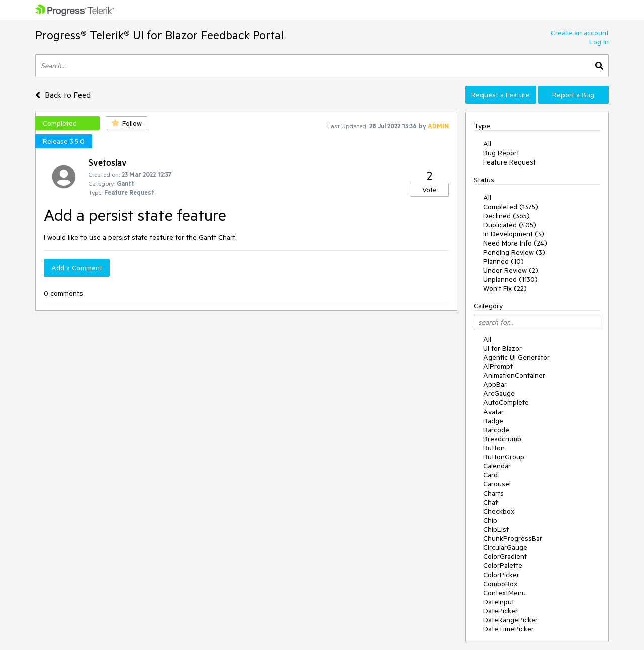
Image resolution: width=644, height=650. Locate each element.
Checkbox (499, 511)
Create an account (580, 33)
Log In (599, 42)
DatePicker (500, 611)
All (487, 144)
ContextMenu (504, 593)
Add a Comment (77, 268)
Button (494, 448)
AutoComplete (506, 402)
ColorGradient (505, 556)
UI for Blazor (502, 348)
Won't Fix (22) (505, 288)
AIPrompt (498, 366)
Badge (493, 421)
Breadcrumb (502, 439)
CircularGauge (505, 547)
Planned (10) (503, 261)
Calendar (497, 466)
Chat (490, 502)
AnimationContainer (514, 375)
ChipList (496, 529)
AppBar (495, 384)
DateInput (499, 602)
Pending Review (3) (514, 252)
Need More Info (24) (515, 243)
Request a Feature (501, 95)
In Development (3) (514, 234)
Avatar (493, 412)
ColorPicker (501, 575)
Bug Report (501, 153)
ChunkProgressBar (513, 538)
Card (490, 475)
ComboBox (500, 584)
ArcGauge (499, 393)
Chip (490, 520)
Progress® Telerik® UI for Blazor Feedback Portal (159, 35)
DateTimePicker (508, 629)
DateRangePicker (510, 620)
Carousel (497, 484)
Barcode (496, 430)
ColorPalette (503, 565)
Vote (429, 190)
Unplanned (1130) (510, 279)
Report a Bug (573, 95)
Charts (493, 493)
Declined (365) (506, 216)
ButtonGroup (504, 457)
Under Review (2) (511, 270)
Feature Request (509, 162)
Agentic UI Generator (516, 357)
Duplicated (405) (510, 225)
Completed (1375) (511, 207)
